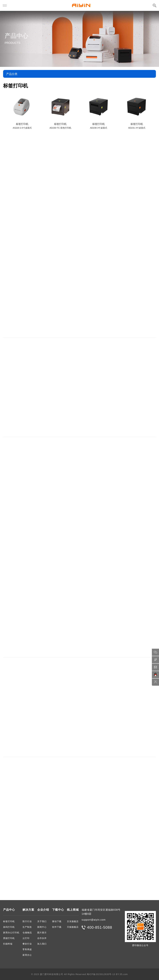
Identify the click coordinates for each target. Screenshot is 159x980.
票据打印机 (9, 938)
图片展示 (42, 933)
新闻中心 (42, 927)
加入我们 (42, 944)
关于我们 (42, 921)
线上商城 (73, 910)
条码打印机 (9, 927)
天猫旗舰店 (73, 927)
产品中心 (9, 910)
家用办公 (27, 955)
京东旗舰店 (73, 921)
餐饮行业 (27, 944)
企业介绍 (43, 910)
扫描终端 (8, 944)
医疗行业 (27, 921)
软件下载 (57, 927)
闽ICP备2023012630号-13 (101, 974)
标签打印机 (9, 921)
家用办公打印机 (11, 933)
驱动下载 (57, 921)
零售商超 (27, 949)
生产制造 (27, 927)
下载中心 (58, 910)
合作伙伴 (42, 938)
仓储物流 (27, 933)
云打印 (26, 938)
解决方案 (28, 910)
